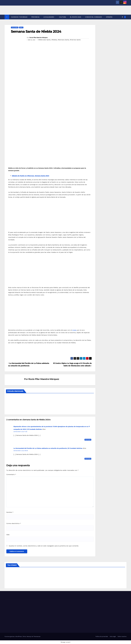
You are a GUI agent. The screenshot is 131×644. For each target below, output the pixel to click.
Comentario (11, 474)
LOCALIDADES (49, 17)
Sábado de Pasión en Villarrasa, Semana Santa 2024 (30, 176)
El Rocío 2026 (76, 17)
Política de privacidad (102, 636)
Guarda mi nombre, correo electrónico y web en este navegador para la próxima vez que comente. (44, 546)
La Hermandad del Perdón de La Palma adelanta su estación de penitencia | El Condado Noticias (48, 448)
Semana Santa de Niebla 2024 (36, 31)
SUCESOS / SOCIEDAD (19, 17)
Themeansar (37, 636)
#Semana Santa (63, 40)
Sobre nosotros (122, 636)
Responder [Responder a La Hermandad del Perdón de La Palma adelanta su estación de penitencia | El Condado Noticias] (88, 459)
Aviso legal (113, 636)
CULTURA (63, 17)
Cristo (74, 330)
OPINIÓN (109, 17)
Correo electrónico (14, 523)
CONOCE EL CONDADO (94, 17)
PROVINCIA (35, 17)
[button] (122, 17)
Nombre (10, 512)
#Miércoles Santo (44, 40)
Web (8, 535)
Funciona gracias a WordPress (13, 636)
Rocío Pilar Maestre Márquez (39, 38)
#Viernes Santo (75, 40)
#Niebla (54, 40)
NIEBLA (21, 27)
